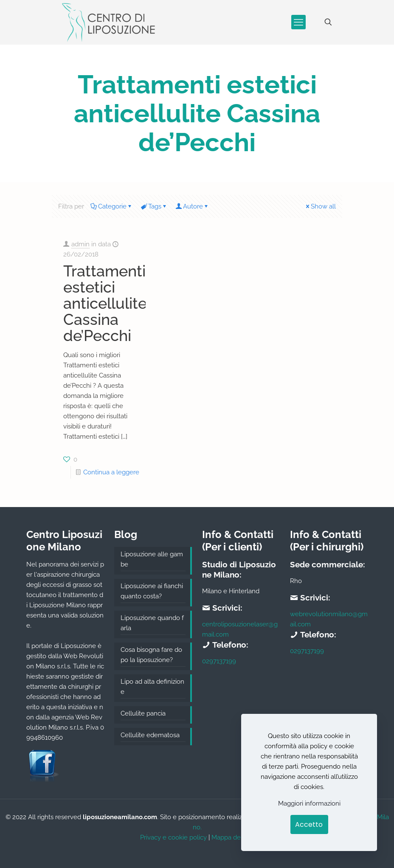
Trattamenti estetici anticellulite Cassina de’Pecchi (105, 303)
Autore (192, 206)
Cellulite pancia (143, 713)
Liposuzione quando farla (152, 623)
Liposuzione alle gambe (152, 559)
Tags (154, 206)
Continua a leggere (111, 472)
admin (80, 244)
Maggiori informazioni (309, 803)
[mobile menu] (298, 22)
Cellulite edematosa (150, 735)
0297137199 (219, 661)
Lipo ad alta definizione (152, 687)
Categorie (112, 206)
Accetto (309, 824)
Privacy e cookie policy (173, 837)
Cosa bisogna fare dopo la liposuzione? (151, 655)
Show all (320, 206)
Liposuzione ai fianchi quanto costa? (152, 591)
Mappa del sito (233, 837)
